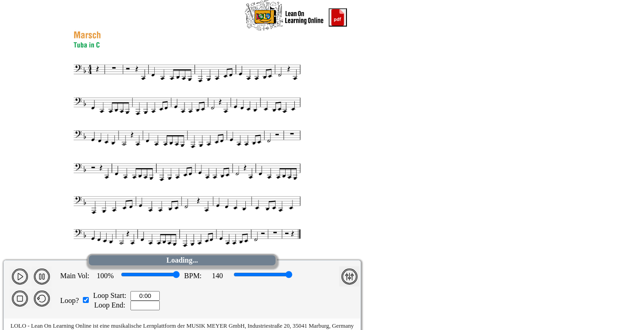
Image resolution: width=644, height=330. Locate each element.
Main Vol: (75, 276)
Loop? (69, 300)
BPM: (193, 276)
